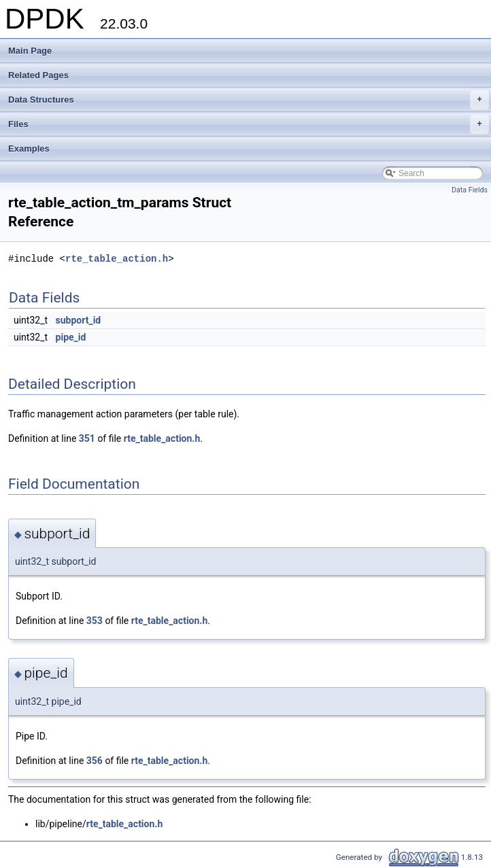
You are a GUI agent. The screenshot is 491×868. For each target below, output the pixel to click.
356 (95, 761)
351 (87, 438)
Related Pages (38, 75)
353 (95, 621)
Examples (29, 149)
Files (249, 124)
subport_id (79, 320)
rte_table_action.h (117, 259)
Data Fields (470, 190)
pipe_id (71, 337)
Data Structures (249, 100)
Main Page (30, 51)
